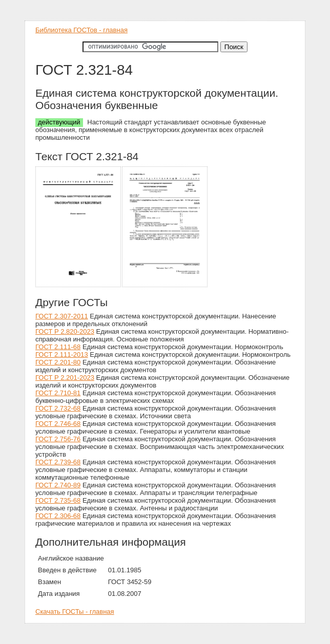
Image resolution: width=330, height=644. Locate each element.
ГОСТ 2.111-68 (58, 347)
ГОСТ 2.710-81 (58, 393)
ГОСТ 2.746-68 (58, 424)
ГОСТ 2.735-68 (58, 500)
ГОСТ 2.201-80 (58, 362)
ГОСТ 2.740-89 (58, 485)
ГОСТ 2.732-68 (58, 408)
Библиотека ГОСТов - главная (81, 30)
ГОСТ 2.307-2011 (62, 316)
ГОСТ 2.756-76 (58, 439)
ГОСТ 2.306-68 (58, 516)
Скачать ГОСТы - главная (75, 611)
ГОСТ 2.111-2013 (62, 355)
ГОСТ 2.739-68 (58, 462)
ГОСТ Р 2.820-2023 (65, 331)
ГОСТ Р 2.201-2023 (65, 378)
